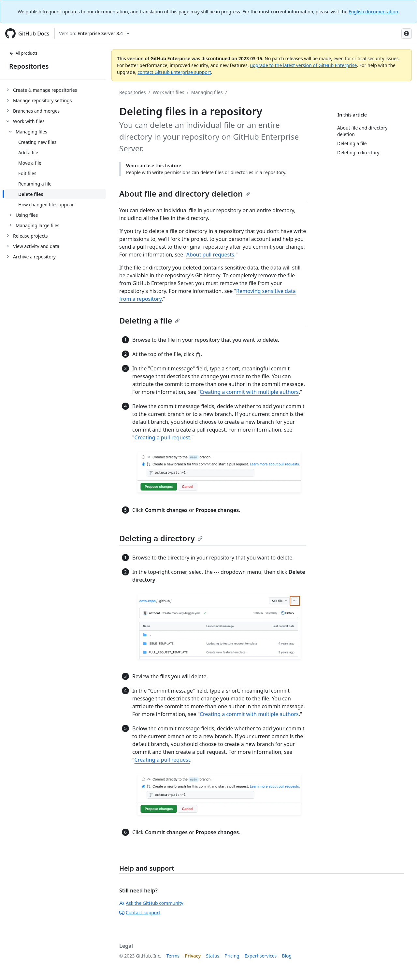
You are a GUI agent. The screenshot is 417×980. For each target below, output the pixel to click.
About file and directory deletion (185, 193)
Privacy (193, 956)
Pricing (232, 956)
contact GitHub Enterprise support (174, 72)
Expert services (261, 956)
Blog (287, 956)
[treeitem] (56, 90)
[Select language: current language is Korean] (407, 34)
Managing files (207, 92)
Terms (173, 956)
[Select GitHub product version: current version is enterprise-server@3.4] (94, 34)
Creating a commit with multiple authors (249, 392)
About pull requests (210, 255)
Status (213, 956)
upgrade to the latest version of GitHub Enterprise (303, 65)
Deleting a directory (161, 538)
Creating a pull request (162, 437)
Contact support (140, 912)
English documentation (373, 12)
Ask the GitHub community (151, 903)
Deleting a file (150, 320)
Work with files (169, 92)
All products (23, 53)
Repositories (29, 66)
